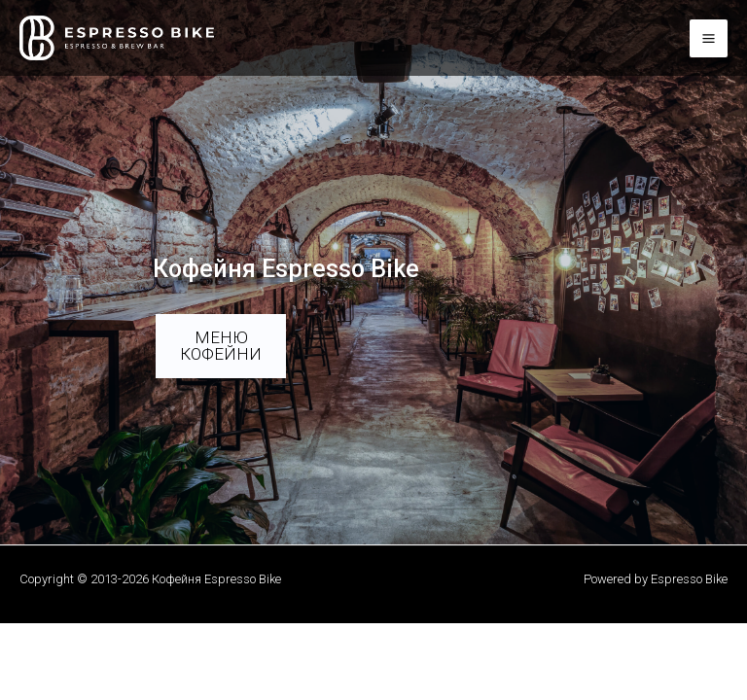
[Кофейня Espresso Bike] (117, 38)
